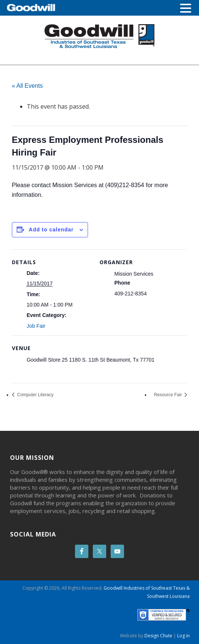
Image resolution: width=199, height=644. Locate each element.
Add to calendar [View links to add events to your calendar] (51, 230)
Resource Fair (169, 395)
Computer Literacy (35, 395)
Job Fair (36, 326)
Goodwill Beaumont (100, 36)
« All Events (27, 86)
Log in (183, 636)
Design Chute (158, 636)
